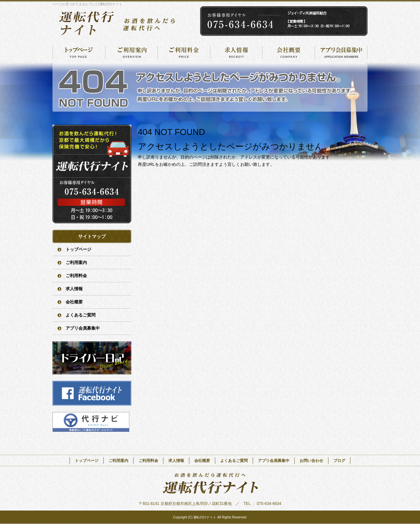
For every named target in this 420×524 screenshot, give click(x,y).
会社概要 (289, 53)
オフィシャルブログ (92, 358)
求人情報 (236, 53)
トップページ (79, 53)
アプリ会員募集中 (341, 53)
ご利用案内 (131, 53)
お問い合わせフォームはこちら (92, 174)
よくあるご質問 (81, 315)
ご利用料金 (184, 53)
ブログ (339, 461)
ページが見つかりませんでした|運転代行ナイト (87, 4)
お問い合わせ (311, 461)
